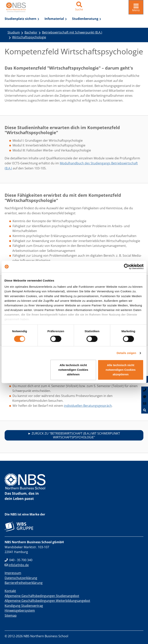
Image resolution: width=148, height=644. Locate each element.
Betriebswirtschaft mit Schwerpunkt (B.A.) (72, 32)
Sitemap (11, 615)
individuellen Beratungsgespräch (88, 405)
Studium (14, 32)
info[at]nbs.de (17, 564)
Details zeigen (126, 353)
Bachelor (31, 32)
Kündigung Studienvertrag (24, 605)
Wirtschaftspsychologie (29, 37)
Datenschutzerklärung (21, 577)
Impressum (13, 572)
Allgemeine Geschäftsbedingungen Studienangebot (42, 595)
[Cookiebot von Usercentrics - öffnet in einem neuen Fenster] (127, 267)
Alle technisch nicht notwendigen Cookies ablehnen (73, 370)
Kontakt (10, 590)
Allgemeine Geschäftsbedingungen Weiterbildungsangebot (47, 600)
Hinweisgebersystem (20, 610)
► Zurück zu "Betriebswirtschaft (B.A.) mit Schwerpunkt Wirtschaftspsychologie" (74, 435)
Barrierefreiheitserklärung (24, 582)
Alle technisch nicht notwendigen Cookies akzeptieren (121, 370)
